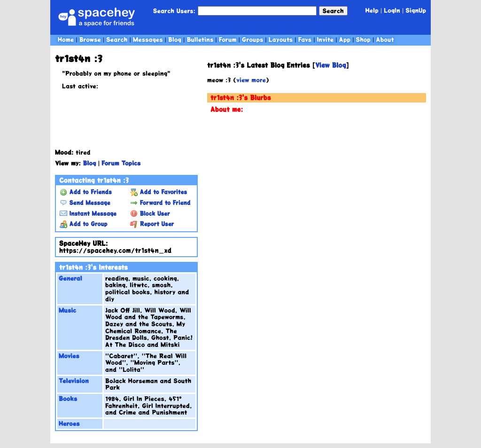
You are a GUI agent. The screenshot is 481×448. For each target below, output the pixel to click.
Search (333, 11)
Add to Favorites (159, 192)
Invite (326, 39)
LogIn (392, 10)
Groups (252, 39)
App (345, 39)
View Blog (331, 65)
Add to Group (83, 224)
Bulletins (200, 39)
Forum (228, 39)
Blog (175, 39)
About (385, 39)
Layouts (281, 39)
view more (251, 80)
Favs (305, 39)
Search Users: (174, 11)
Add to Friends (86, 192)
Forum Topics (121, 163)
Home (66, 39)
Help (372, 10)
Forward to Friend (160, 203)
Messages (148, 39)
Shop (363, 39)
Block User (150, 213)
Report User (152, 224)
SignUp (416, 10)
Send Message (85, 203)
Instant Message (88, 213)
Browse (90, 39)
